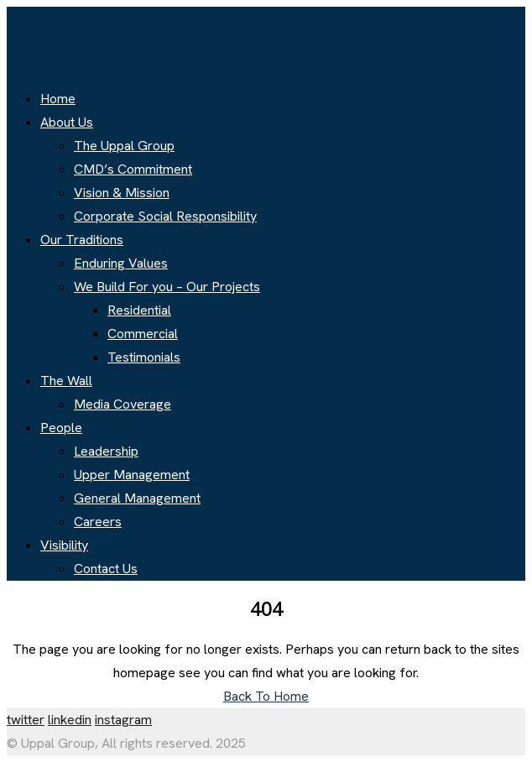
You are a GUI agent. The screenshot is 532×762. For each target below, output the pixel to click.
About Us (67, 122)
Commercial (143, 334)
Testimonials (144, 357)
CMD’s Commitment (133, 169)
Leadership (106, 451)
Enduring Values (121, 263)
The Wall (66, 381)
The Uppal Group (124, 146)
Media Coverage (123, 404)
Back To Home (266, 696)
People (61, 428)
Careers (98, 522)
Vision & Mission (122, 193)
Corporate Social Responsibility (165, 216)
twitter (26, 720)
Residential (139, 310)
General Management (137, 498)
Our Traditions (82, 240)
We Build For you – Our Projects (167, 287)
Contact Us (106, 569)
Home (58, 99)
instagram (123, 720)
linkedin (70, 720)
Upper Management (132, 475)
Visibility (64, 545)
